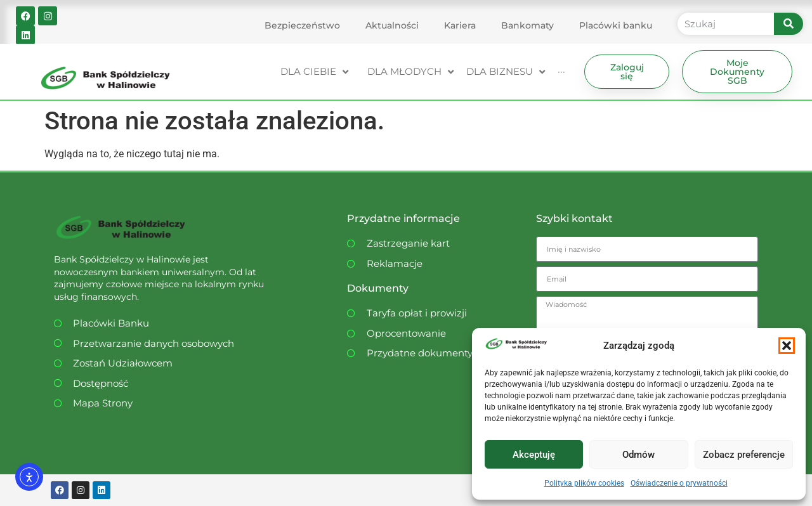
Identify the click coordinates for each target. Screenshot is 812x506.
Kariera (460, 25)
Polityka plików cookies (584, 483)
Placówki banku (616, 25)
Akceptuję (534, 455)
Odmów (638, 455)
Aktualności (392, 25)
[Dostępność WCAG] (162, 384)
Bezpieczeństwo (302, 25)
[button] (787, 346)
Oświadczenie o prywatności (679, 483)
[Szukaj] (789, 24)
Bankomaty (527, 25)
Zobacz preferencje (744, 455)
